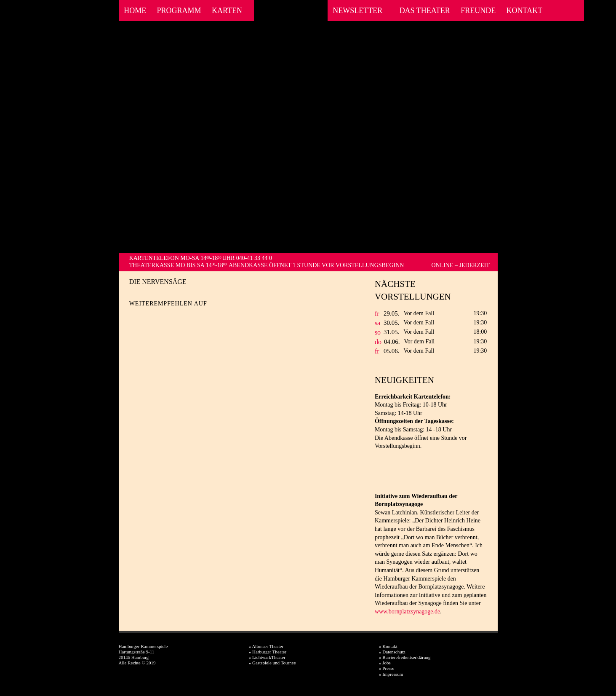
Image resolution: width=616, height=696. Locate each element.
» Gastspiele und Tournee (272, 663)
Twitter (151, 317)
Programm (179, 11)
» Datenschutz (392, 652)
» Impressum (391, 674)
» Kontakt (388, 646)
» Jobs (385, 663)
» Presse (387, 668)
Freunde (478, 11)
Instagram (568, 11)
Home (135, 11)
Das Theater (425, 11)
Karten (227, 11)
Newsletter (357, 11)
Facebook (556, 11)
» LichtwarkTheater (267, 657)
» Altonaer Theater (266, 646)
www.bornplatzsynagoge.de (407, 612)
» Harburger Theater (268, 652)
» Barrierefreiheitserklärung (405, 657)
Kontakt (525, 11)
